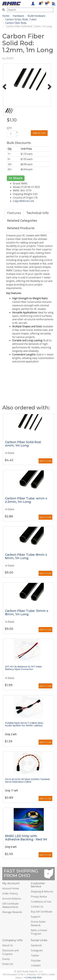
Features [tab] (14, 213)
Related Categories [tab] (22, 221)
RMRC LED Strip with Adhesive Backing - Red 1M (26, 838)
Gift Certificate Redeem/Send (10, 905)
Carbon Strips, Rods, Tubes (21, 19)
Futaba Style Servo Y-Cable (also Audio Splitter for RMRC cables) (24, 724)
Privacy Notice (39, 897)
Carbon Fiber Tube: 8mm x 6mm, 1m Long (26, 556)
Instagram (37, 950)
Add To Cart (45, 461)
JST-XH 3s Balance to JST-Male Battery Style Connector (23, 668)
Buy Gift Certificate (41, 912)
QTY (9, 128)
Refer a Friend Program (39, 932)
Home (6, 16)
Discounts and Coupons (10, 952)
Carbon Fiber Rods (16, 23)
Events (6, 959)
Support (36, 917)
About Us (8, 945)
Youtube (36, 961)
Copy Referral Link (23, 201)
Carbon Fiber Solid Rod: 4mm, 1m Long (23, 444)
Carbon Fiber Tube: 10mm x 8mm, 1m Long (27, 612)
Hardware (18, 16)
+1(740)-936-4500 (33, 977)
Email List (8, 964)
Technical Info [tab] (37, 213)
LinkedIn (36, 965)
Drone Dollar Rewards (38, 923)
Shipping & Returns (42, 891)
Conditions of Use (41, 902)
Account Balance (12, 899)
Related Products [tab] (21, 228)
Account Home (11, 888)
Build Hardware (36, 16)
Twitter (35, 955)
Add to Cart (39, 133)
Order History (10, 893)
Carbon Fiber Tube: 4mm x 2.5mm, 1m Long (26, 500)
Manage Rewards (12, 912)
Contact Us (37, 907)
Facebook (36, 945)
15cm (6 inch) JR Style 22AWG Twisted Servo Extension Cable (27, 780)
